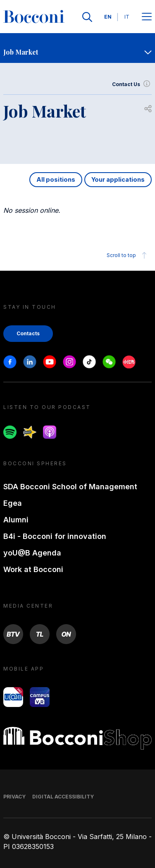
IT (127, 17)
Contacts (28, 333)
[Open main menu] (147, 17)
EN (108, 17)
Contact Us (132, 84)
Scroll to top (128, 255)
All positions (56, 179)
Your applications (118, 179)
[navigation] (77, 48)
